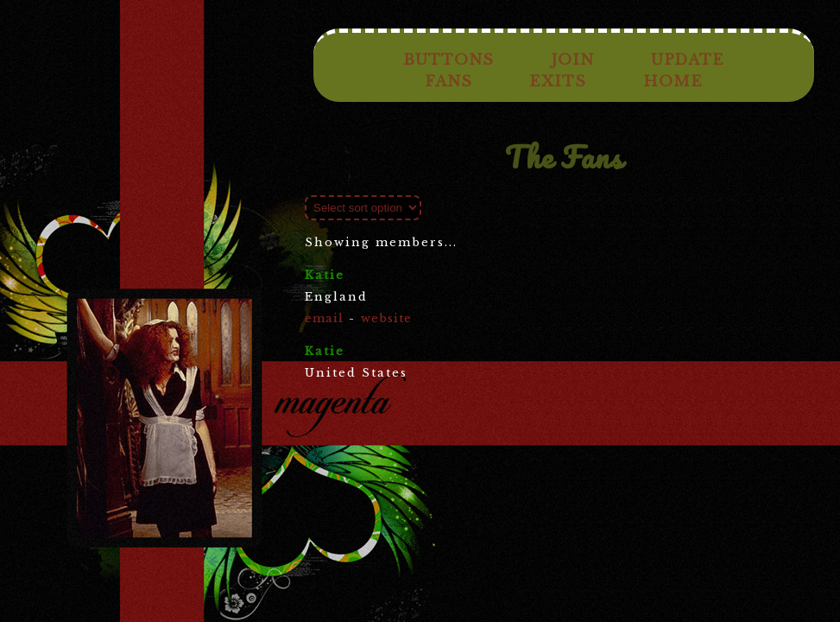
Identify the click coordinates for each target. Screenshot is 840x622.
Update (688, 60)
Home (673, 82)
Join (572, 60)
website (386, 318)
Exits (558, 82)
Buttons (448, 60)
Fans (448, 82)
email (324, 318)
